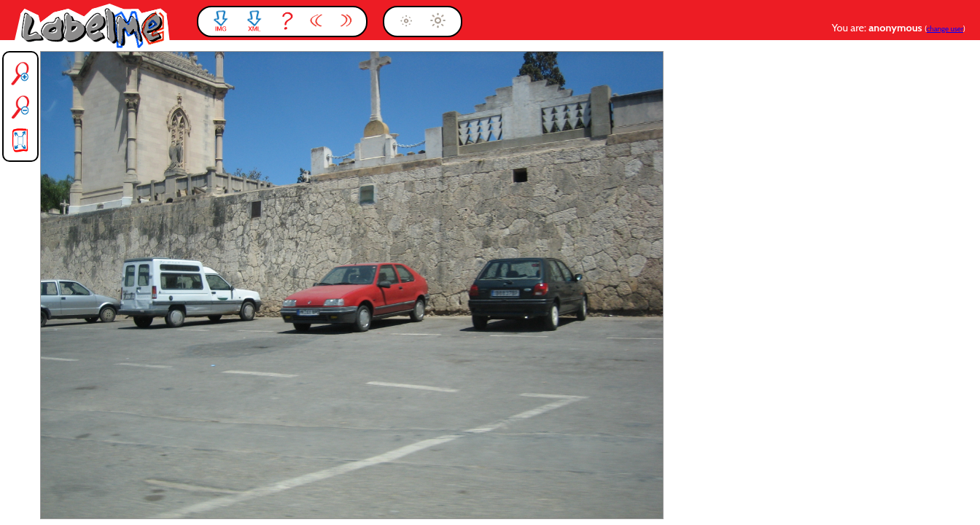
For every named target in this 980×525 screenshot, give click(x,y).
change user (945, 29)
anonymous (897, 28)
